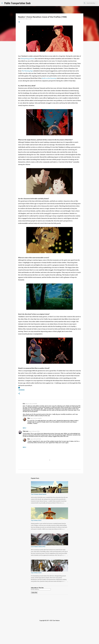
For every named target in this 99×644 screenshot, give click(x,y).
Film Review (22, 390)
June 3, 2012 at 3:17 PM (34, 431)
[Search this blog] (90, 3)
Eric (24, 404)
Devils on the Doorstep (49, 78)
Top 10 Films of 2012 (36, 520)
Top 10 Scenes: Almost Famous (39, 494)
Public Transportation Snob (17, 3)
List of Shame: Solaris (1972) (38, 547)
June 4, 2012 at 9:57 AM (36, 439)
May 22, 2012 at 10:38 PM (36, 418)
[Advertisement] (49, 607)
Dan (29, 418)
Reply (25, 428)
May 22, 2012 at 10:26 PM (31, 404)
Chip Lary (26, 431)
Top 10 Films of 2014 (36, 573)
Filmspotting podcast (27, 59)
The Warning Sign (27, 71)
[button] (19, 22)
